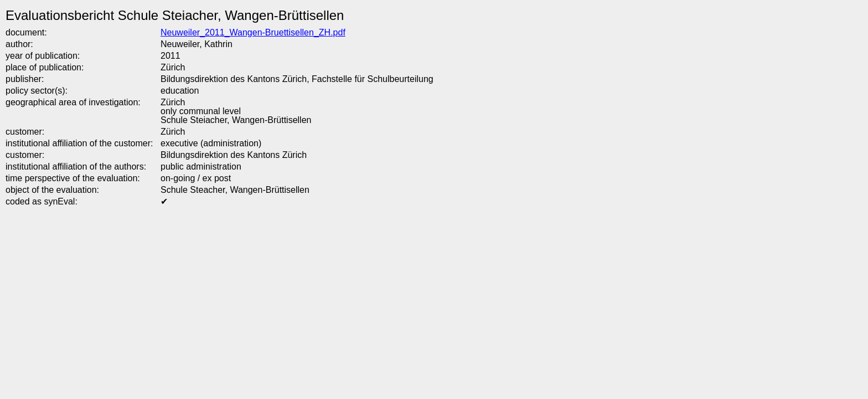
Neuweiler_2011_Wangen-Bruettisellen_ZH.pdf (253, 32)
